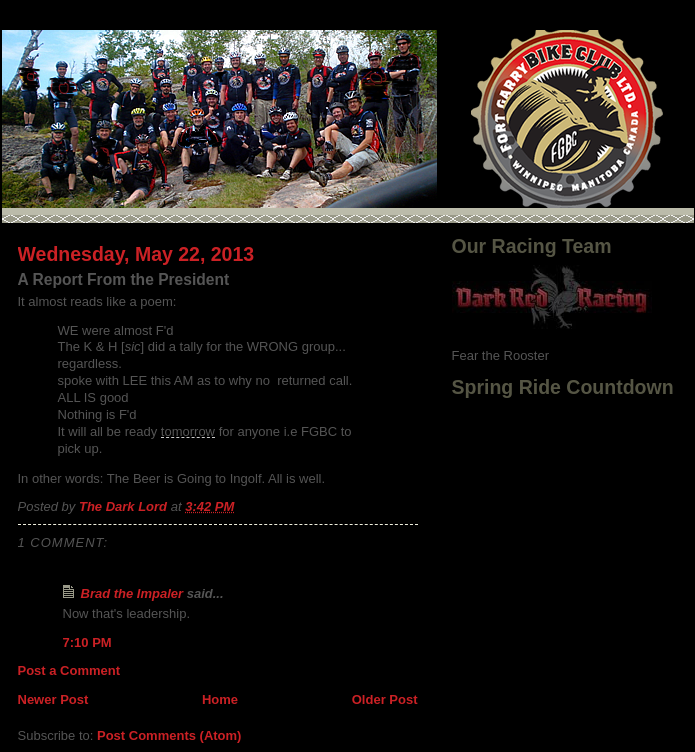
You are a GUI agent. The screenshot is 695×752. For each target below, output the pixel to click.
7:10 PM (87, 642)
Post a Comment (69, 670)
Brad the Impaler (132, 593)
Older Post (385, 699)
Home (220, 699)
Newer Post (53, 699)
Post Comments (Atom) (169, 735)
